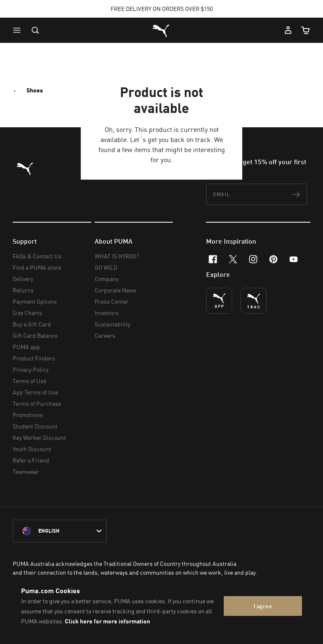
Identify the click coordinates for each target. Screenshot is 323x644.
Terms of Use (29, 381)
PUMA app (26, 347)
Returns (23, 290)
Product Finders (34, 358)
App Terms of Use (35, 392)
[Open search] (35, 30)
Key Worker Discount (39, 438)
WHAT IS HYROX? (117, 256)
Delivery (23, 279)
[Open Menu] (19, 30)
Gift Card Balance (35, 335)
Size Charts (27, 313)
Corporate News (115, 290)
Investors (107, 313)
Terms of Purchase (37, 403)
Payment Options (35, 301)
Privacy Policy (30, 369)
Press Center (112, 301)
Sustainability (113, 324)
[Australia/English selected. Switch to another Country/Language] (60, 531)
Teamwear (26, 472)
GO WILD (106, 267)
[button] (19, 30)
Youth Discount (32, 449)
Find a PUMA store (37, 267)
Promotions (28, 415)
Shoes (35, 90)
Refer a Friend (31, 460)
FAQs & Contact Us (37, 256)
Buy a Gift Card (32, 324)
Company (107, 279)
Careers (105, 335)
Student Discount (35, 426)
